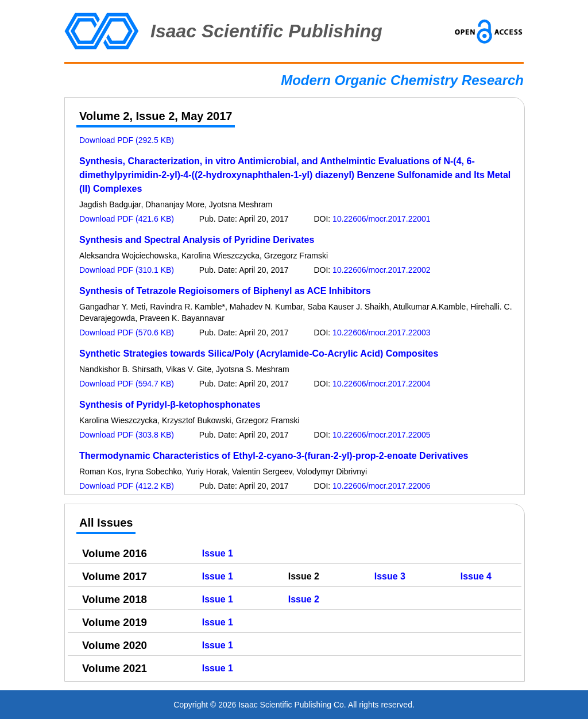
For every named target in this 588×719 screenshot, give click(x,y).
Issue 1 (218, 553)
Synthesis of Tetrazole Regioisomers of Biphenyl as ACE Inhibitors (225, 291)
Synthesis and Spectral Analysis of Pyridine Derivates (197, 240)
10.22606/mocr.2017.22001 (381, 219)
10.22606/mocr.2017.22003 (381, 333)
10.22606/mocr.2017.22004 (381, 384)
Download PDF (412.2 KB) (127, 486)
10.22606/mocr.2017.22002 (381, 270)
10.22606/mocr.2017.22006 (381, 486)
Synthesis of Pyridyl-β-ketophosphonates (170, 405)
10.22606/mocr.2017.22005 (381, 435)
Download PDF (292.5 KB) (127, 140)
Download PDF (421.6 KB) (127, 219)
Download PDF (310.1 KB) (127, 270)
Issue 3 (390, 576)
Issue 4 (476, 576)
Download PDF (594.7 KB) (127, 384)
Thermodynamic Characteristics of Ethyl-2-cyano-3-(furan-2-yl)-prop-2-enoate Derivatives (274, 456)
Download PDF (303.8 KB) (127, 435)
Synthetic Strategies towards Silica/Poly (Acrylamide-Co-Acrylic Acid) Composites (259, 353)
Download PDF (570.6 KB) (127, 333)
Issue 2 (304, 599)
